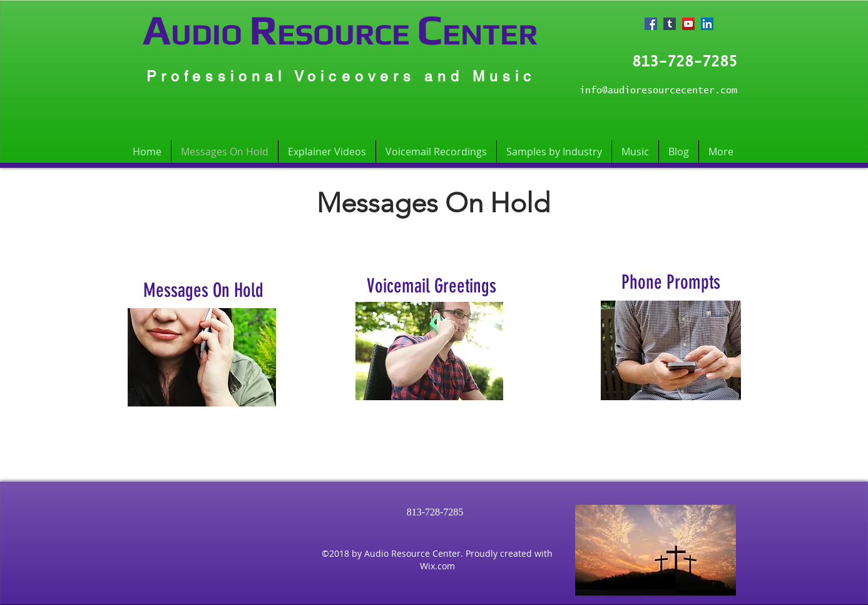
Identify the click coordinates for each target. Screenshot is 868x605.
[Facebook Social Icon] (651, 24)
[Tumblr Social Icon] (670, 24)
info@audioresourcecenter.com (658, 90)
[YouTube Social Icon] (688, 24)
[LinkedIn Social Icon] (707, 24)
